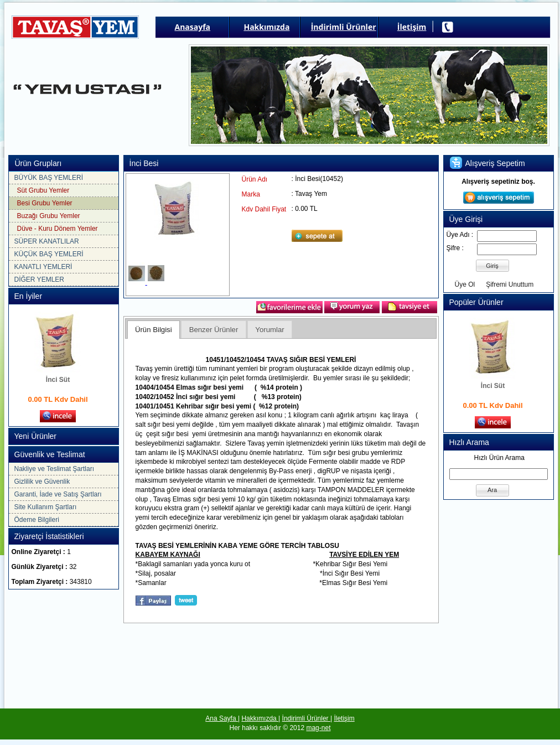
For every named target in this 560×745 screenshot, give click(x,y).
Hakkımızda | (261, 718)
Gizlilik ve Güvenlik (42, 482)
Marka (251, 194)
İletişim (412, 27)
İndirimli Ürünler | (307, 718)
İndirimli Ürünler (344, 27)
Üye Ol (465, 284)
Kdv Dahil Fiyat (264, 209)
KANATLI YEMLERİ (43, 267)
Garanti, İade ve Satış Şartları (58, 494)
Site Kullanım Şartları (46, 507)
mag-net (318, 728)
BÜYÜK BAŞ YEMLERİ (49, 178)
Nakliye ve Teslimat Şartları (55, 469)
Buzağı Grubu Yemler (49, 216)
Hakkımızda (266, 27)
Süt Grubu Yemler (43, 190)
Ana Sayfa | (222, 718)
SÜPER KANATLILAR (47, 241)
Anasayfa (193, 27)
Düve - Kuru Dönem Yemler (58, 229)
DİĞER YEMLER (39, 280)
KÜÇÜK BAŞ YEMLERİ (49, 254)
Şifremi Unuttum (510, 284)
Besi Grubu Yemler (45, 203)
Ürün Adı (255, 179)
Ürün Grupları (38, 163)
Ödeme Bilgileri (37, 520)
